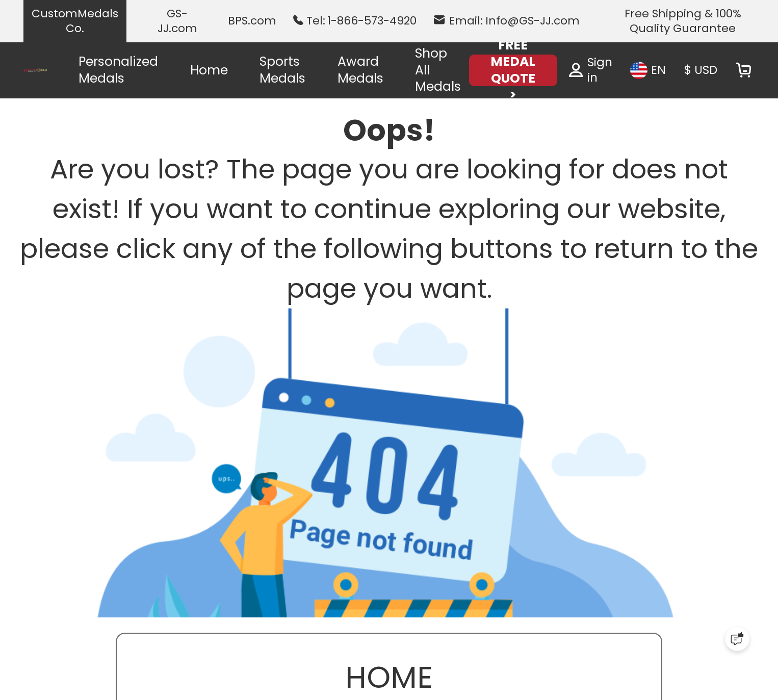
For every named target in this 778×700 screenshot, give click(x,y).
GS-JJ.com (177, 21)
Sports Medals (282, 70)
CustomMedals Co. (75, 21)
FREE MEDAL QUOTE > (513, 70)
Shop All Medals (438, 70)
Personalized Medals (118, 70)
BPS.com (252, 21)
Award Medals (360, 70)
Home (209, 70)
